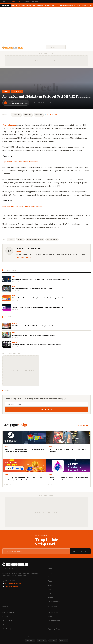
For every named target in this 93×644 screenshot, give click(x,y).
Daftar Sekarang (80, 551)
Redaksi (51, 617)
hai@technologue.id (11, 586)
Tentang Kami (53, 613)
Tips (49, 593)
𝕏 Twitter (16, 115)
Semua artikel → (84, 426)
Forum (50, 597)
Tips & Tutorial (8, 621)
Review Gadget (8, 613)
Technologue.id (9, 125)
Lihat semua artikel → (24, 258)
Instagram (30, 641)
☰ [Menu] (89, 47)
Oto (49, 589)
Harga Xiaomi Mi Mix (35, 239)
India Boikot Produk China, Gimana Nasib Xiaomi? (22, 206)
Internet (51, 585)
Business (51, 577)
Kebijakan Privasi (54, 629)
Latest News (26, 87)
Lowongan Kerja (54, 602)
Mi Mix (20, 239)
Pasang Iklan (53, 625)
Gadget (15, 87)
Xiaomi (11, 239)
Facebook (39, 115)
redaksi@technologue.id (13, 584)
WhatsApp (28, 115)
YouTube (53, 641)
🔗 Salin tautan (51, 115)
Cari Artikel (7, 629)
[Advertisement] (46, 26)
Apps (50, 581)
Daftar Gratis (47, 410)
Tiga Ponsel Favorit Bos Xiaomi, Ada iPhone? (21, 162)
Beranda (5, 87)
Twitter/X (42, 641)
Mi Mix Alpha (52, 239)
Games (5, 617)
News (50, 569)
